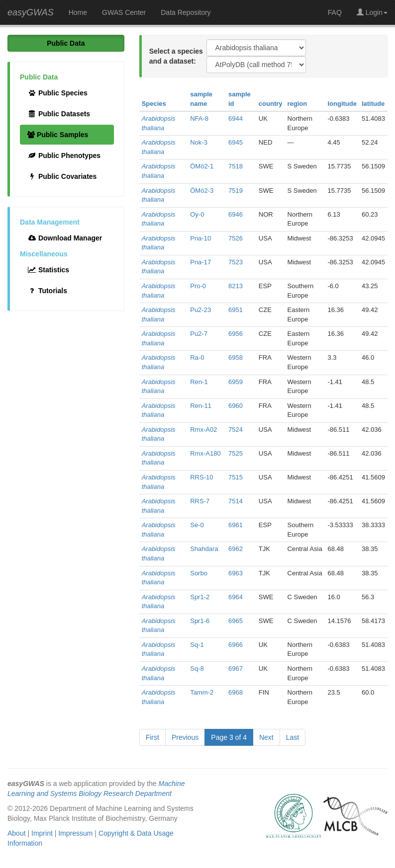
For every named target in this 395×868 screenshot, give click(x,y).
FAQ (335, 12)
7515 (236, 477)
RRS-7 (200, 501)
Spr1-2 (200, 597)
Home (78, 12)
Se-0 (197, 525)
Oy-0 (197, 214)
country (271, 104)
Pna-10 (200, 238)
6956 (236, 334)
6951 (236, 310)
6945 (236, 142)
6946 (236, 214)
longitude (342, 104)
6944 (236, 118)
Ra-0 (197, 357)
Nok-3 (199, 142)
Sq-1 (197, 645)
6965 (236, 621)
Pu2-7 (199, 334)
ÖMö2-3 (202, 191)
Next (266, 737)
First (152, 737)
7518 (236, 166)
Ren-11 (201, 406)
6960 (236, 406)
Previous (185, 737)
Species (154, 104)
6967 (236, 669)
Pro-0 (198, 286)
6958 (236, 357)
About (17, 833)
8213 (236, 286)
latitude (373, 104)
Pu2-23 (200, 310)
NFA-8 (199, 118)
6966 (236, 645)
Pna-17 (200, 262)
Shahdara (204, 549)
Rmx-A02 (203, 430)
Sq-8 (197, 669)
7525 (236, 453)
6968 (236, 692)
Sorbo (199, 573)
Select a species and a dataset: (176, 56)
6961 (236, 525)
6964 (236, 597)
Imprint (42, 833)
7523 (236, 262)
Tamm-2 (202, 692)
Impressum (75, 833)
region (297, 104)
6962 (236, 549)
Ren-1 (199, 382)
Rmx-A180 (205, 453)
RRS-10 (201, 477)
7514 (236, 501)
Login (372, 12)
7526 (236, 238)
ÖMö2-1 (202, 166)
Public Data (66, 43)
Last (293, 737)
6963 (236, 573)
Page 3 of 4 (229, 737)
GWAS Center (124, 12)
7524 (236, 430)
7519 (236, 191)
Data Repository (186, 12)
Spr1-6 (200, 621)
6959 (236, 382)
